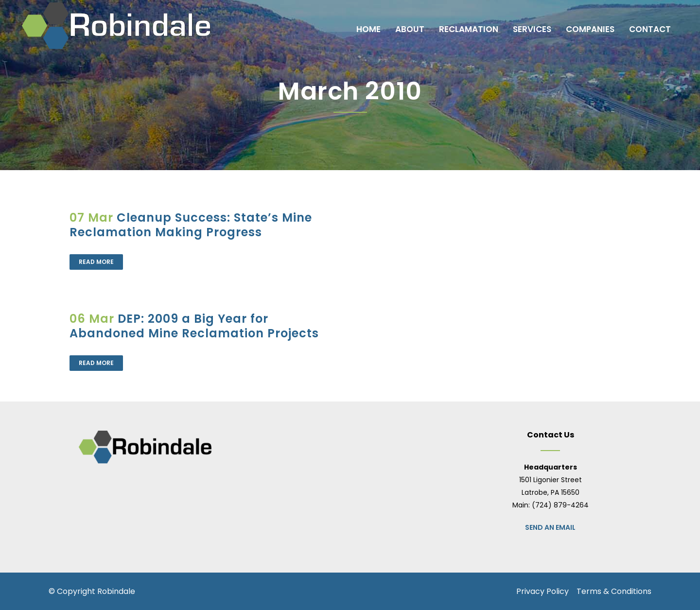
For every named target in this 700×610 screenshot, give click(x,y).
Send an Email (550, 527)
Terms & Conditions (614, 591)
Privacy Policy (542, 591)
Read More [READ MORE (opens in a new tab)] (96, 262)
